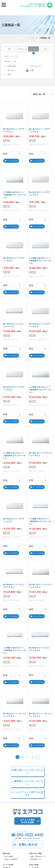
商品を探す (8, 853)
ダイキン (11, 72)
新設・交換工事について (41, 856)
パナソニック (35, 68)
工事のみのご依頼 (37, 853)
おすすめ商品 (10, 856)
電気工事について (38, 860)
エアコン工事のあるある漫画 (28, 820)
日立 (9, 76)
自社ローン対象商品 (13, 860)
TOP (32, 38)
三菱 (31, 72)
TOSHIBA (12, 68)
